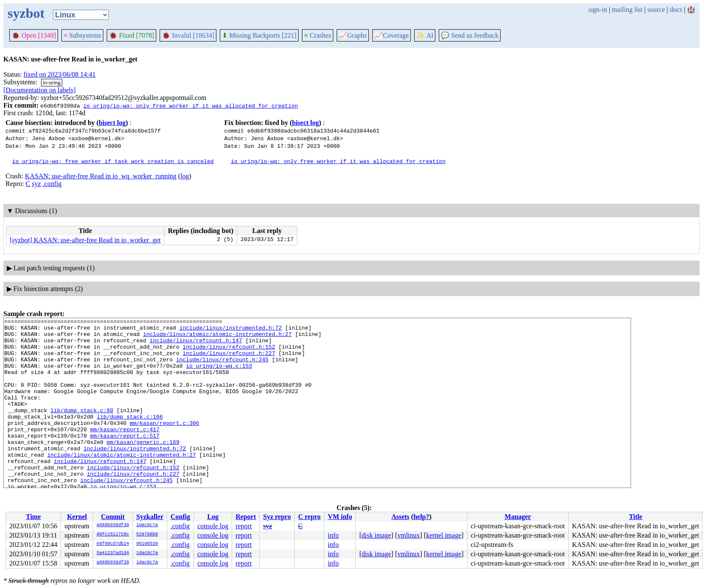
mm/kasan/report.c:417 (125, 452)
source (656, 10)
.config (52, 184)
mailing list (627, 10)
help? (421, 517)
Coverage (392, 35)
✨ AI (425, 35)
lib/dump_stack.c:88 (82, 429)
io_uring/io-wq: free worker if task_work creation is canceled (113, 161)
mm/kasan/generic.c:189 (143, 467)
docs (676, 10)
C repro (309, 517)
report (244, 526)
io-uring (52, 82)
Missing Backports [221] (259, 35)
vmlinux (408, 535)
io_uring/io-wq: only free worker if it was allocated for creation (190, 105)
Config (180, 517)
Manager (518, 517)
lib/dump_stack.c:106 (130, 437)
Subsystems (82, 35)
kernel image (444, 535)
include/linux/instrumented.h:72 (230, 330)
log (185, 176)
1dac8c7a (147, 525)
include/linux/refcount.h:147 (196, 345)
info (333, 535)
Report (246, 517)
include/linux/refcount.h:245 (222, 368)
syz (36, 184)
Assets (400, 517)
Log (213, 517)
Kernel (77, 517)
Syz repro (277, 517)
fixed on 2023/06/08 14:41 (60, 74)
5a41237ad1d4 (113, 553)
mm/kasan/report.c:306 (164, 444)
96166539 (147, 544)
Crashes (318, 35)
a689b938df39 (113, 525)
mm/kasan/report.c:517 (125, 460)
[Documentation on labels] (40, 90)
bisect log (112, 123)
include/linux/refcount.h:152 (229, 353)
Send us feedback (470, 35)
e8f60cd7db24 (113, 544)
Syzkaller (150, 517)
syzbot (26, 13)
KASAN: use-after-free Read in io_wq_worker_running (101, 176)
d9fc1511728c (113, 535)
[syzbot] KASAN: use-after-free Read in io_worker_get (85, 240)
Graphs (353, 35)
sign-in (598, 10)
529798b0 (147, 535)
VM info (340, 517)
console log (213, 526)
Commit (113, 517)
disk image (376, 535)
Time (33, 517)
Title (636, 517)
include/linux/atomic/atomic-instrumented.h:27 (217, 338)
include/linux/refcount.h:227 (229, 361)
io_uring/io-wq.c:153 (219, 376)
